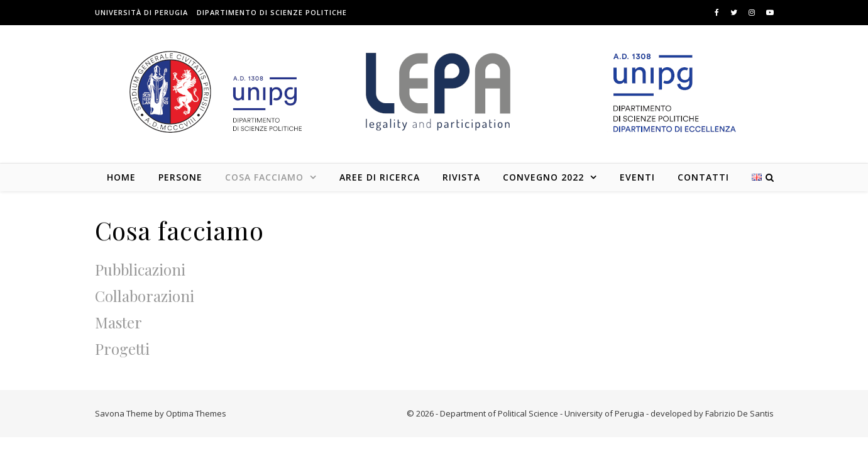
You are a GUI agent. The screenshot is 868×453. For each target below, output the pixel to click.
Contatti (703, 177)
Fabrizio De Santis (739, 413)
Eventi (637, 177)
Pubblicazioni (140, 269)
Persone (180, 177)
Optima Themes (196, 413)
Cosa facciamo (264, 177)
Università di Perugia (141, 12)
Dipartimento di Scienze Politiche (272, 12)
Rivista (461, 177)
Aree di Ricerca (380, 177)
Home (121, 177)
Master (118, 322)
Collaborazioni (145, 296)
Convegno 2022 (543, 177)
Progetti (122, 349)
